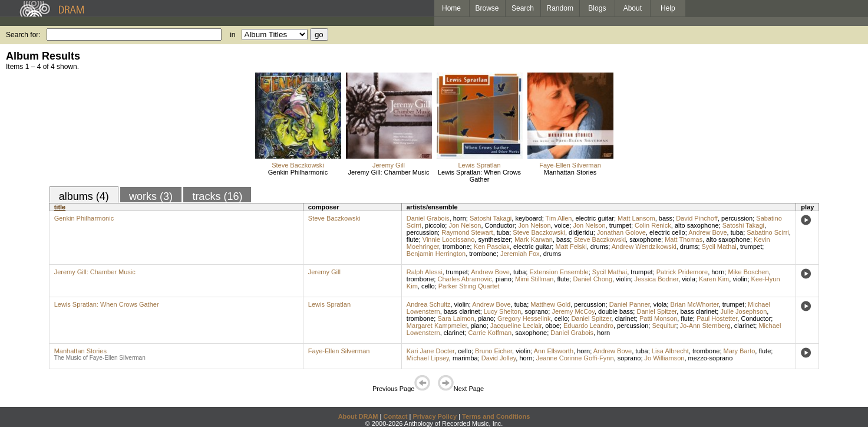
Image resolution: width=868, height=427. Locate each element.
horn (460, 218)
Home (451, 8)
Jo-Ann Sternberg (705, 326)
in (232, 35)
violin (623, 279)
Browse (487, 8)
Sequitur (664, 326)
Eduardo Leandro (588, 326)
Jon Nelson (465, 225)
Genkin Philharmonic (298, 172)
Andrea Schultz (429, 304)
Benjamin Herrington (436, 254)
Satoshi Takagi (491, 218)
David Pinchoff (697, 218)
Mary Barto (740, 351)
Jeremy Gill (389, 165)
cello (428, 286)
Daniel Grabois (428, 218)
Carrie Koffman (490, 333)
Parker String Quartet (469, 286)
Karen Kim (714, 279)
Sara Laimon (456, 318)
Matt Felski (571, 247)
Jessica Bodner (656, 279)
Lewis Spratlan (479, 165)
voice (562, 225)
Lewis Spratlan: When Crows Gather (479, 176)
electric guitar (595, 218)
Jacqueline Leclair (516, 326)
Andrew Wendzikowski (644, 247)
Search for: (23, 35)
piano (504, 279)
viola (689, 279)
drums (600, 247)
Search (523, 8)
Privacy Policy (435, 416)
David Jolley (499, 358)
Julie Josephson (743, 311)
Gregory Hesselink (524, 318)
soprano (536, 311)
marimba (465, 358)
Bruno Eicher (494, 351)
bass (666, 218)
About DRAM (358, 416)
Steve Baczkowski (298, 165)
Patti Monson (658, 318)
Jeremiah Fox (520, 254)
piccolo (435, 225)
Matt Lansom (636, 218)
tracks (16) (217, 196)
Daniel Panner (630, 304)
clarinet (625, 318)
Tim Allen (559, 218)
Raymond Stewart (467, 232)
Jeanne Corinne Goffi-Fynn (575, 358)
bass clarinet (462, 311)
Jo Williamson (665, 358)
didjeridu (581, 232)
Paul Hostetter (717, 318)
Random (560, 8)
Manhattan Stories (570, 172)
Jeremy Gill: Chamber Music (388, 172)
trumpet (620, 225)
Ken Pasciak (492, 247)
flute (413, 239)
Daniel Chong (593, 279)
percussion (737, 218)
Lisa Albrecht (670, 351)
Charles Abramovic (464, 279)
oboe (552, 326)
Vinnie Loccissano (448, 239)
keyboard (528, 218)
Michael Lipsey (428, 358)
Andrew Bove (707, 232)
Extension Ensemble (559, 272)
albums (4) (84, 196)
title (60, 207)
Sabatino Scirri (768, 232)
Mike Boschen (748, 272)
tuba (503, 232)
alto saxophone (697, 225)
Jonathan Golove (621, 232)
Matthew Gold (550, 304)
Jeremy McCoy (573, 311)
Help (668, 8)
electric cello (667, 232)
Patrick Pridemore (682, 272)
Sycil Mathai (719, 247)
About (633, 8)
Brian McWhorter (695, 304)
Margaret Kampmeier (437, 326)
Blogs (597, 8)
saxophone (645, 239)
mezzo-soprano (711, 358)
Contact (395, 416)
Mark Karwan (534, 239)
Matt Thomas (684, 239)
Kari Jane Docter (430, 351)
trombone (456, 247)
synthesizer (494, 239)
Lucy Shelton (503, 311)
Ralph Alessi (425, 272)
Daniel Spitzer (656, 311)
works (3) (151, 196)
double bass (615, 311)
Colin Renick (653, 225)
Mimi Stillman (534, 279)
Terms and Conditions (496, 416)
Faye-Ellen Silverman (570, 165)
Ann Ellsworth (554, 351)
